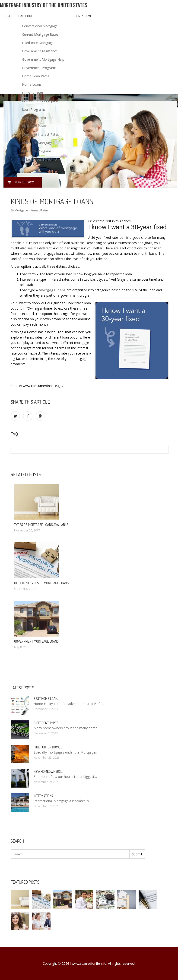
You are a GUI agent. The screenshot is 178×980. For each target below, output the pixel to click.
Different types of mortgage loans (41, 583)
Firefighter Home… (48, 747)
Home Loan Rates (36, 76)
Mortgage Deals (34, 126)
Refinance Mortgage (37, 143)
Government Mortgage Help (43, 59)
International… (45, 796)
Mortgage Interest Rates (40, 134)
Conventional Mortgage (40, 26)
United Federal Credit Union (43, 159)
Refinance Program (37, 151)
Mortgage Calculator (37, 118)
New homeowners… (48, 771)
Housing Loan (32, 93)
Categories (27, 16)
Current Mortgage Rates (40, 34)
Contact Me (83, 16)
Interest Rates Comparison (42, 101)
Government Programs (39, 68)
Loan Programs (34, 109)
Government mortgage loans (36, 641)
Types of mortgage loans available (41, 525)
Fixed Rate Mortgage (38, 43)
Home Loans (32, 84)
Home (8, 16)
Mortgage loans (52, 290)
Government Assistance (40, 51)
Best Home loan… (46, 699)
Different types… (47, 723)
